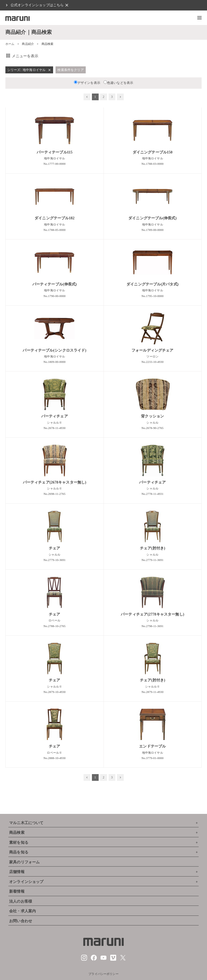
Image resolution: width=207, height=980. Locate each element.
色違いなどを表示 (118, 83)
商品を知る (19, 852)
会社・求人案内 (23, 911)
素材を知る (19, 843)
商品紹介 (28, 44)
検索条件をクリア (70, 70)
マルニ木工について (26, 823)
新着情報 (17, 891)
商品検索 (17, 833)
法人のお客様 (21, 901)
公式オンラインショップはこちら (37, 5)
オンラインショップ (26, 882)
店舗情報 (17, 872)
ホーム (10, 44)
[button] (199, 18)
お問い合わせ (21, 921)
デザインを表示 (87, 83)
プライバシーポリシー (103, 974)
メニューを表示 (22, 56)
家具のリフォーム (24, 862)
